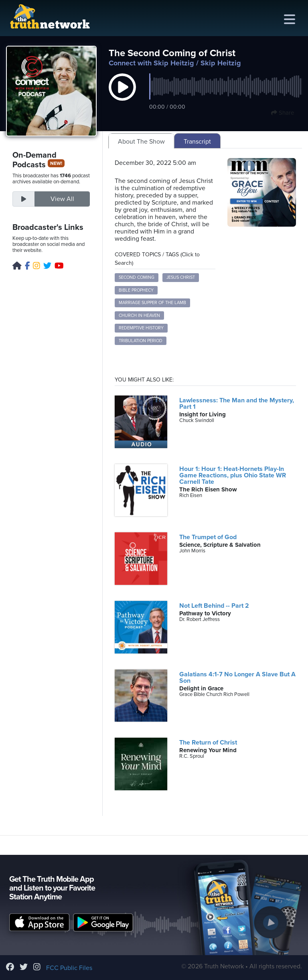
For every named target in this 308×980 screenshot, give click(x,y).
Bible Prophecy (136, 290)
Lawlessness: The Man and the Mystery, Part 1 (237, 404)
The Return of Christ (208, 743)
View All (62, 199)
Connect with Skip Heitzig (151, 63)
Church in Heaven (139, 316)
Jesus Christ (181, 277)
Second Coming (137, 277)
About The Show (141, 142)
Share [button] (283, 113)
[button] (122, 95)
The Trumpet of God (208, 537)
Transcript (197, 142)
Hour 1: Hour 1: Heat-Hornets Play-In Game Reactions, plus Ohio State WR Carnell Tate (233, 475)
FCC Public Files (69, 968)
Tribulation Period (141, 341)
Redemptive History (141, 328)
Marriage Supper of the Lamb (152, 303)
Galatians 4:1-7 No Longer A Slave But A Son (237, 678)
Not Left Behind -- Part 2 (214, 606)
